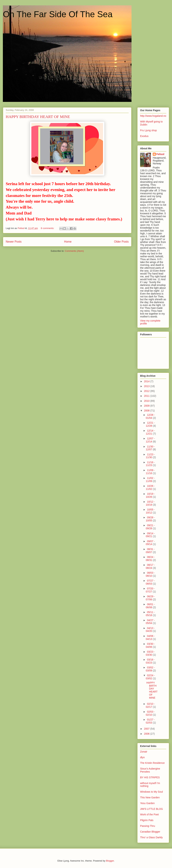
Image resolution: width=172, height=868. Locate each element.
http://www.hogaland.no (153, 116)
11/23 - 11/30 (150, 456)
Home (68, 242)
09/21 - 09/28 (150, 527)
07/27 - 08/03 (150, 582)
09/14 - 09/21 (150, 535)
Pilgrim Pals (147, 820)
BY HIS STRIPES (150, 777)
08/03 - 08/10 (150, 574)
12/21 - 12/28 (150, 424)
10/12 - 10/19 (150, 503)
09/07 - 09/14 (150, 543)
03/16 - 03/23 (150, 661)
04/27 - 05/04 (150, 622)
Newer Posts (14, 242)
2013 (147, 386)
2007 (147, 729)
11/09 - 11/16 (150, 472)
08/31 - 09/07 (150, 551)
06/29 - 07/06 (150, 598)
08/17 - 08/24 (150, 566)
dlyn (142, 757)
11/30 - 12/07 (150, 448)
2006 (147, 734)
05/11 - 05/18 (150, 614)
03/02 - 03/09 (150, 669)
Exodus (144, 136)
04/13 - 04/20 (150, 630)
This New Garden (150, 797)
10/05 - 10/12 (150, 511)
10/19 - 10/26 (150, 495)
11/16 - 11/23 (150, 464)
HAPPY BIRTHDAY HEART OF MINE (38, 117)
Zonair (144, 752)
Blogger (110, 861)
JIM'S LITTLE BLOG (151, 809)
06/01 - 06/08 (150, 606)
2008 (147, 411)
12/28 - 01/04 (150, 416)
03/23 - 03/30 (150, 653)
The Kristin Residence (152, 763)
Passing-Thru (148, 826)
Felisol (160, 154)
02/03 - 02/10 (150, 713)
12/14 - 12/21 (150, 432)
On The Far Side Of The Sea (58, 14)
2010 (147, 401)
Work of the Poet (149, 814)
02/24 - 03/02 (150, 677)
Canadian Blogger (150, 832)
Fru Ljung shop (148, 130)
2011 (147, 396)
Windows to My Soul (151, 792)
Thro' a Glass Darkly (151, 837)
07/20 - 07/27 (150, 590)
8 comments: (48, 228)
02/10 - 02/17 (150, 705)
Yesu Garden (147, 803)
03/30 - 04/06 (150, 645)
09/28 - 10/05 (150, 519)
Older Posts (121, 242)
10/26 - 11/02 (150, 487)
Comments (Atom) (74, 251)
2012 (147, 391)
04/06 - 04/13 (150, 637)
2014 (147, 381)
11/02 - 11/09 (150, 480)
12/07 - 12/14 (150, 440)
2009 (147, 406)
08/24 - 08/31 (150, 559)
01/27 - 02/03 (150, 721)
